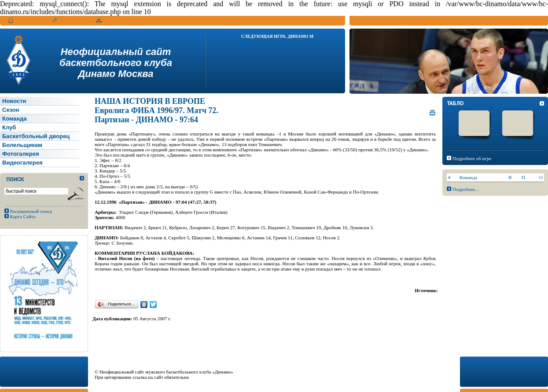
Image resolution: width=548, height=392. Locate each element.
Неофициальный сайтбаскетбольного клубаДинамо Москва (116, 63)
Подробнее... (465, 189)
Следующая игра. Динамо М (278, 36)
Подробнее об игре (472, 158)
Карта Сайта (22, 216)
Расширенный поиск (31, 211)
